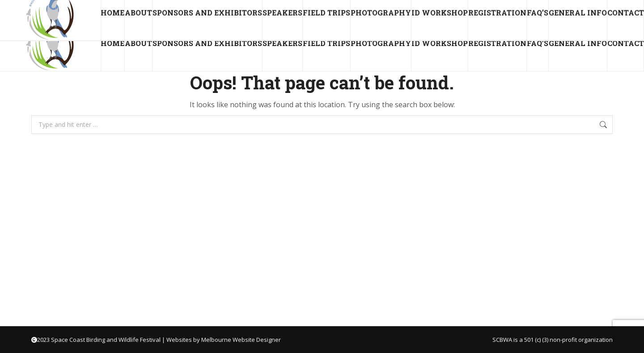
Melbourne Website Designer (241, 340)
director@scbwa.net (46, 8)
